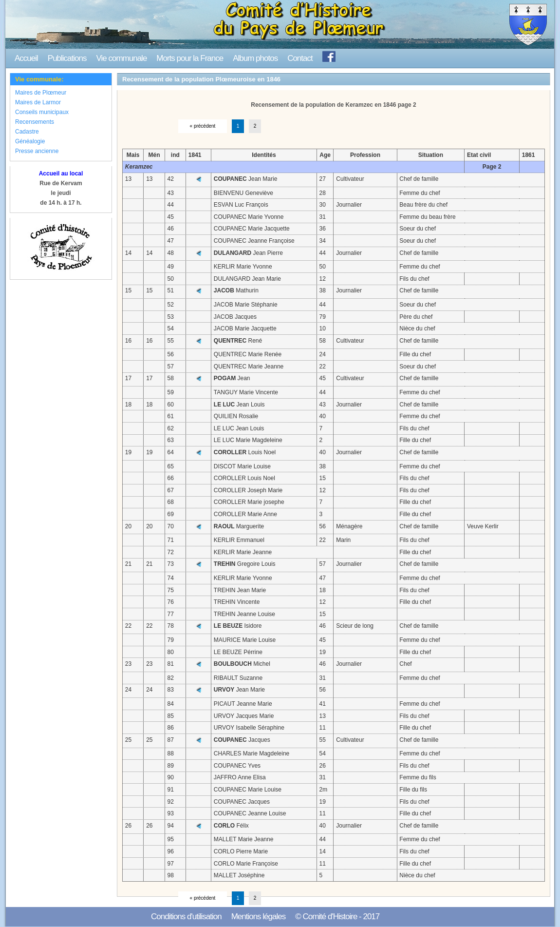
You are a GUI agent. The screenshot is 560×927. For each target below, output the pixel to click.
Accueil (26, 58)
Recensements (35, 122)
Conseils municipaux (42, 112)
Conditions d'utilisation (186, 917)
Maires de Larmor (38, 102)
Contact (300, 58)
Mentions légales (259, 917)
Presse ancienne (37, 151)
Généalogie (30, 141)
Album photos (255, 58)
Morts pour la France (190, 58)
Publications (67, 58)
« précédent (203, 126)
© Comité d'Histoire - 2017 (337, 917)
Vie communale (121, 58)
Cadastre (27, 132)
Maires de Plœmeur (41, 93)
